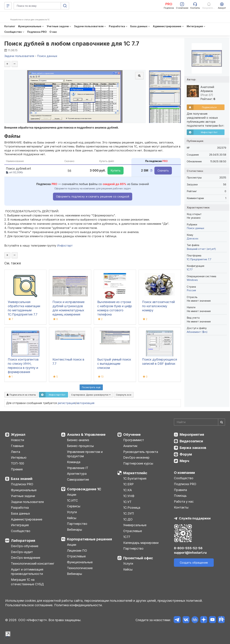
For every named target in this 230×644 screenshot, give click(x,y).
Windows (192, 280)
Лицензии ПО (77, 551)
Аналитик (130, 446)
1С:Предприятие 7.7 (199, 259)
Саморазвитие (78, 479)
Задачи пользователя (27, 502)
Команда (74, 462)
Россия (191, 290)
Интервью (19, 457)
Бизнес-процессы (80, 446)
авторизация (85, 403)
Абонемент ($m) (197, 332)
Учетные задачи (23, 496)
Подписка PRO (22, 484)
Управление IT (78, 468)
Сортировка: (91, 395)
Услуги (72, 512)
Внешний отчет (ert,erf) (201, 249)
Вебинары (75, 530)
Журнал (18, 435)
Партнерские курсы (138, 463)
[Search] (199, 422)
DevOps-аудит (22, 552)
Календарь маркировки (141, 543)
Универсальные (135, 525)
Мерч (184, 461)
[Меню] (8, 6)
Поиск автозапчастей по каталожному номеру (158, 306)
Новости (17, 440)
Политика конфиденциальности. (78, 605)
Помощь (180, 496)
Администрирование (27, 519)
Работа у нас (184, 501)
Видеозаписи (191, 441)
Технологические (80, 568)
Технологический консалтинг (33, 564)
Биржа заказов (193, 448)
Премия (17, 469)
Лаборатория (23, 541)
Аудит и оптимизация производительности (27, 572)
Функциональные (24, 490)
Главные (17, 446)
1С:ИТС (72, 500)
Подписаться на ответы (21, 395)
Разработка (20, 508)
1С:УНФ (129, 496)
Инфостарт (65, 246)
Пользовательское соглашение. (29, 605)
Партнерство (77, 524)
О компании (184, 473)
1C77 (190, 270)
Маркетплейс (135, 473)
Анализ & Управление (86, 435)
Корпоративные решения (89, 539)
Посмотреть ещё (91, 387)
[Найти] (222, 422)
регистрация (66, 403)
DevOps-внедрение (26, 558)
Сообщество (21, 531)
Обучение (132, 435)
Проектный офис (138, 558)
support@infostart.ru (190, 553)
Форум (186, 454)
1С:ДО (128, 519)
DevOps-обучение (25, 546)
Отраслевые (76, 556)
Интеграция (20, 525)
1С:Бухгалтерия (135, 478)
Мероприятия (192, 435)
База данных (20, 513)
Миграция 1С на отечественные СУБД (27, 582)
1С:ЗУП (129, 513)
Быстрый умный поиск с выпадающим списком (114, 364)
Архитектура (77, 474)
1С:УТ (127, 502)
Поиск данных (195, 228)
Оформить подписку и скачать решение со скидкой (93, 196)
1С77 (127, 537)
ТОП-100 (17, 463)
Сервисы (74, 506)
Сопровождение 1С (84, 489)
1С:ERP (128, 484)
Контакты (181, 507)
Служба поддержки (195, 518)
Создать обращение (194, 563)
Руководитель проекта (141, 452)
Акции (72, 495)
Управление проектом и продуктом (85, 454)
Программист (134, 440)
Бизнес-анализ (78, 440)
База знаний (22, 479)
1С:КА (128, 490)
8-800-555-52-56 (188, 548)
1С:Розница (132, 508)
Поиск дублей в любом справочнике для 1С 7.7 (72, 44)
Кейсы (72, 518)
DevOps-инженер (136, 457)
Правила (180, 490)
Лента (15, 452)
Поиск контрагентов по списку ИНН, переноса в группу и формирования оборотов (23, 368)
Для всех (193, 238)
